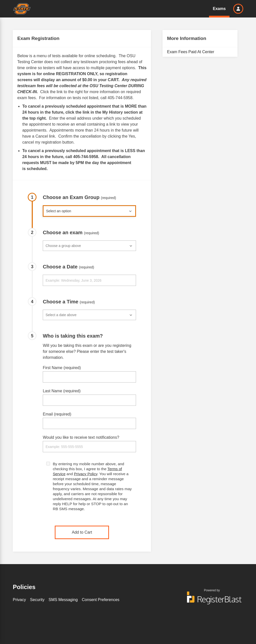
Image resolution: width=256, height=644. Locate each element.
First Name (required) (62, 368)
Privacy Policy (86, 474)
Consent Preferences (100, 600)
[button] (238, 9)
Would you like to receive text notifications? (81, 437)
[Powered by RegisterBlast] (212, 600)
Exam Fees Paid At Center (191, 52)
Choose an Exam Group (79, 197)
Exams (219, 9)
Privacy (19, 600)
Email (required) (57, 414)
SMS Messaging (63, 600)
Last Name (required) (62, 391)
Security (37, 600)
